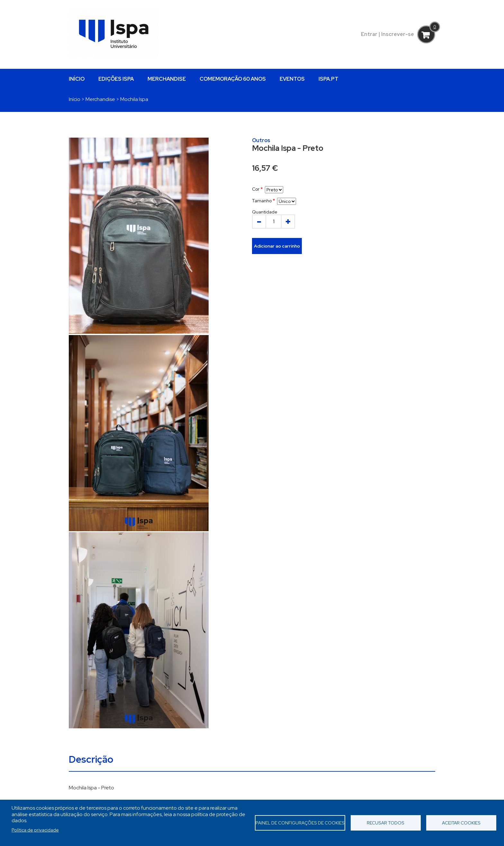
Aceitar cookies (461, 823)
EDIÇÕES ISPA (116, 79)
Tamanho (262, 201)
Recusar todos (386, 823)
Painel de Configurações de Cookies (300, 823)
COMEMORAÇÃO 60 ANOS (233, 79)
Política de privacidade (35, 830)
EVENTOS (292, 79)
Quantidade (265, 212)
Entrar (369, 34)
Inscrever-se (398, 34)
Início (75, 99)
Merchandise (100, 99)
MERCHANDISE (167, 79)
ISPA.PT (328, 79)
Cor (256, 189)
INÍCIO (77, 79)
